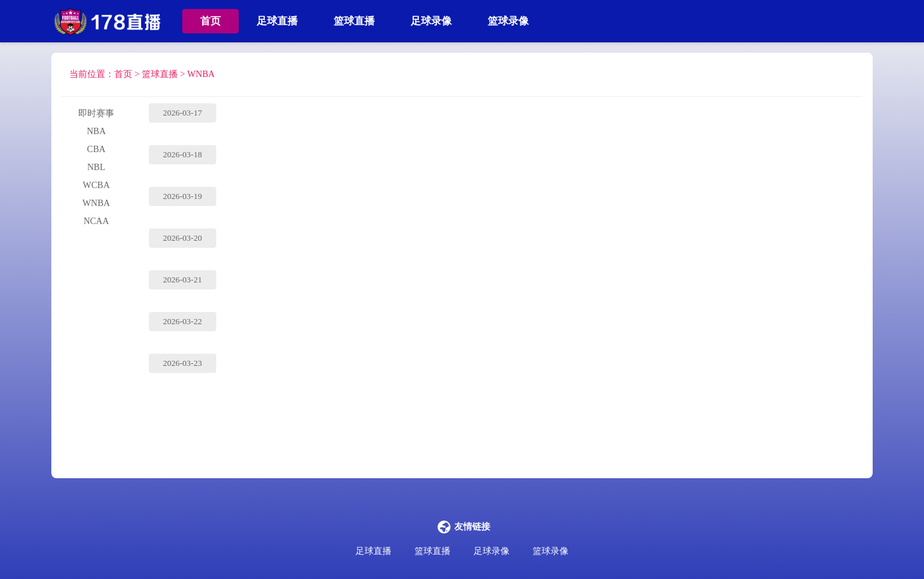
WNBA (201, 74)
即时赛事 (96, 113)
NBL (96, 167)
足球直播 (277, 21)
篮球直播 (354, 21)
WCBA (96, 185)
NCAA (96, 221)
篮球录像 (508, 21)
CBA (97, 149)
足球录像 (431, 21)
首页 (210, 21)
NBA (96, 131)
